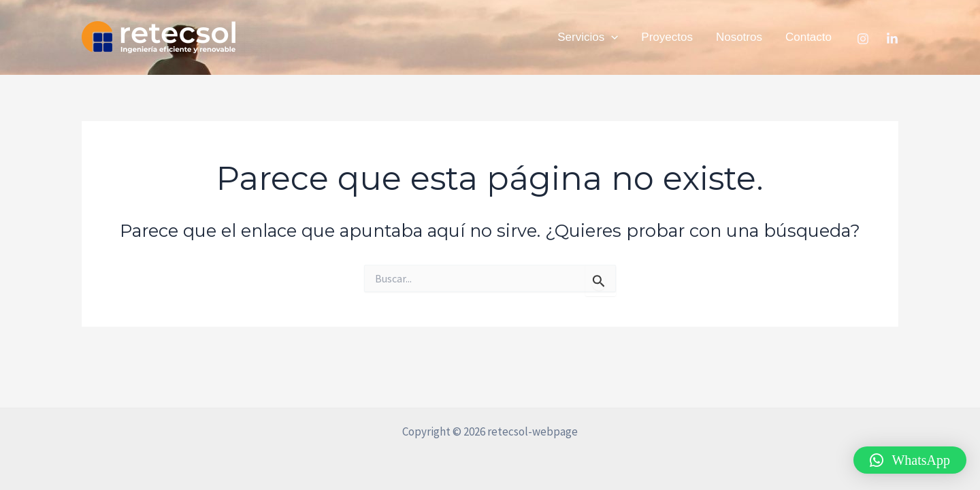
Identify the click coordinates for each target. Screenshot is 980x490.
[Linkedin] (892, 39)
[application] (611, 37)
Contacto (808, 37)
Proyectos (667, 37)
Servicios (588, 37)
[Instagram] (863, 39)
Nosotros (739, 37)
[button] (910, 460)
